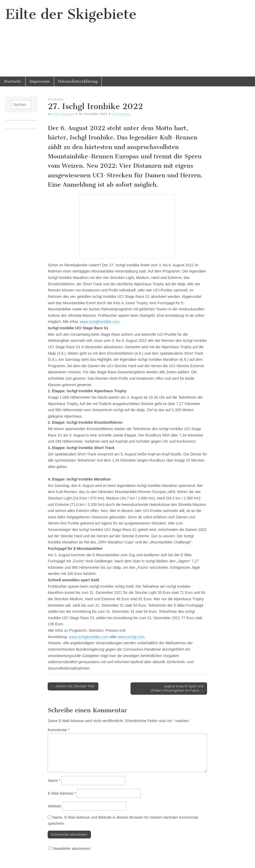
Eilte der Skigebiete (71, 14)
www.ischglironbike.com (100, 322)
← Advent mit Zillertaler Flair (73, 686)
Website (54, 806)
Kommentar (59, 730)
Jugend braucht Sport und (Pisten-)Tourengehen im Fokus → (177, 688)
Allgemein (56, 99)
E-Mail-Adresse (62, 793)
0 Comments (121, 114)
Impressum (40, 81)
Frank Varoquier (64, 114)
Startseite (13, 81)
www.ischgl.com (131, 637)
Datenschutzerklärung (78, 81)
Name (54, 781)
